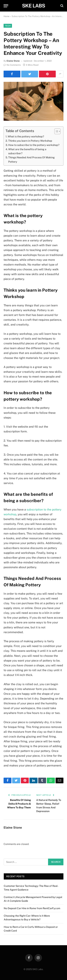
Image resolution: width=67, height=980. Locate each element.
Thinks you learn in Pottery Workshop (30, 141)
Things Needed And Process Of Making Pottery (31, 159)
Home (7, 16)
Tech (8, 26)
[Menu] (6, 6)
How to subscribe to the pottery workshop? (34, 145)
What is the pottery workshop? (26, 136)
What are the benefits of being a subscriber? (27, 151)
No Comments (12, 65)
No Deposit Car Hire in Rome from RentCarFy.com (32, 908)
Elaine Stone (13, 61)
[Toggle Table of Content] (56, 131)
